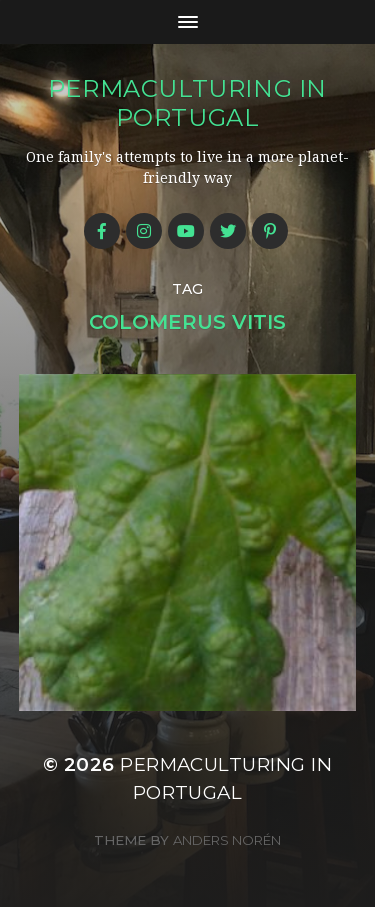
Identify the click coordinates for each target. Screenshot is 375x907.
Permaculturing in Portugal (187, 103)
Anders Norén (227, 840)
